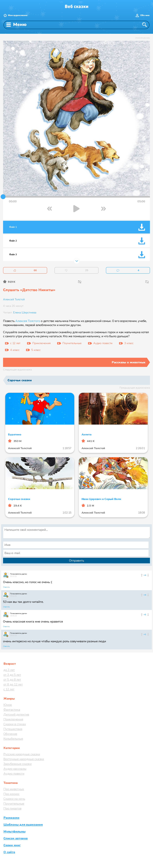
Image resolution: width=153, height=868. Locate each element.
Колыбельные (13, 739)
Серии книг (12, 845)
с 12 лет (9, 689)
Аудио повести (14, 774)
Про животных (14, 789)
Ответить (6, 587)
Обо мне (145, 15)
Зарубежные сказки (18, 764)
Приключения (13, 719)
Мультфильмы (14, 831)
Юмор (8, 705)
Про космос (11, 794)
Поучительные (14, 804)
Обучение (10, 734)
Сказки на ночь (14, 799)
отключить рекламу (143, 38)
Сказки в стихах (15, 724)
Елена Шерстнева (25, 313)
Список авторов (16, 838)
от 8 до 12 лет (13, 684)
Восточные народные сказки (24, 759)
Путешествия (13, 729)
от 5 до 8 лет (12, 680)
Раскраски (11, 818)
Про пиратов (12, 808)
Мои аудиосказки (18, 15)
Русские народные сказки (22, 754)
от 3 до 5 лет (12, 675)
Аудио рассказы (15, 769)
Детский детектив (16, 714)
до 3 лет (9, 670)
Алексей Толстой (14, 299)
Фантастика (12, 710)
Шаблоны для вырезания (23, 825)
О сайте (9, 852)
